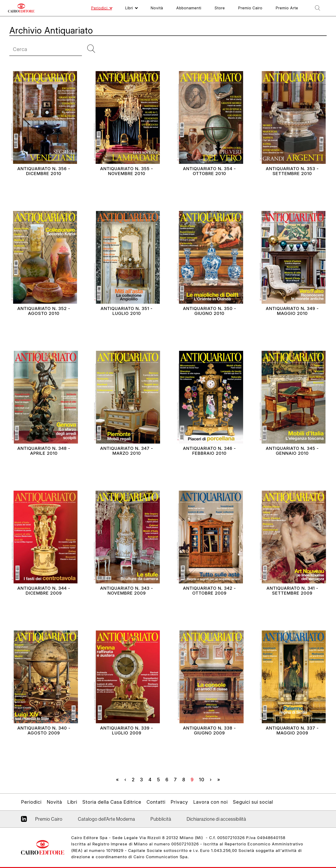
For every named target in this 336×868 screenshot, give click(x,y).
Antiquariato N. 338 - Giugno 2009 (209, 741)
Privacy (179, 802)
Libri (72, 802)
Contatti (156, 802)
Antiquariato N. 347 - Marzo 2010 (127, 461)
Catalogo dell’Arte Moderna (107, 819)
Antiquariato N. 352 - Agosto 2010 (44, 321)
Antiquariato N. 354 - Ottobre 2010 (210, 182)
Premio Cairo (49, 819)
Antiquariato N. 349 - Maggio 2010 (292, 321)
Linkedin (24, 821)
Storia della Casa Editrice (112, 802)
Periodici (31, 802)
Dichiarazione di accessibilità (216, 819)
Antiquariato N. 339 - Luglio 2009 (127, 741)
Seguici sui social (253, 802)
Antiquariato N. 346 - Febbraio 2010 (210, 461)
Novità (54, 802)
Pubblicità (161, 819)
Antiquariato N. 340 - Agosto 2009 (44, 741)
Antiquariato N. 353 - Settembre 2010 (292, 182)
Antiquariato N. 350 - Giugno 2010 (210, 321)
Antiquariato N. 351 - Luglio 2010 (127, 321)
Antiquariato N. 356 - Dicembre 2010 (44, 182)
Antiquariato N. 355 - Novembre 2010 (127, 182)
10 (203, 779)
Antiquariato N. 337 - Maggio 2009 (292, 741)
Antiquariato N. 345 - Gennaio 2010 (292, 461)
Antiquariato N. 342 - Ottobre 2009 (209, 601)
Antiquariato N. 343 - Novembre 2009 (127, 601)
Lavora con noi (210, 802)
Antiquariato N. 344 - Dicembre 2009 (44, 601)
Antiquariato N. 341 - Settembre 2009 (292, 601)
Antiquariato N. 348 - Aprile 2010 (44, 461)
